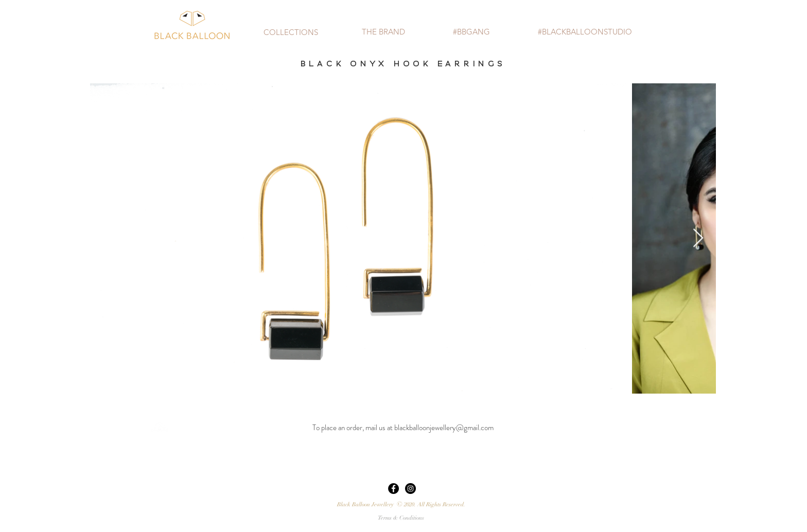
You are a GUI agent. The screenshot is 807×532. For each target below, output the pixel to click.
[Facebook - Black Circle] (393, 489)
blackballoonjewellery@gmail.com (444, 428)
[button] (291, 32)
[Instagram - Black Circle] (410, 489)
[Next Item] (698, 238)
